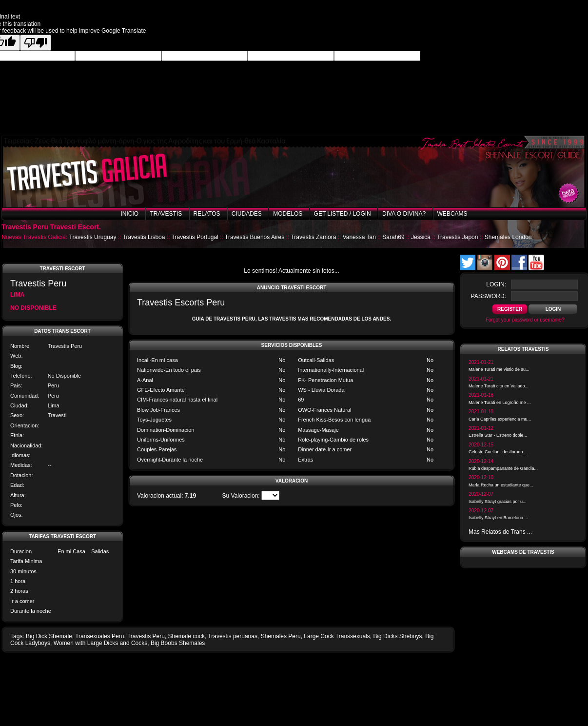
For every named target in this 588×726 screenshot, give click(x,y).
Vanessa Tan (359, 237)
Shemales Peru (281, 636)
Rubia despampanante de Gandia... (503, 468)
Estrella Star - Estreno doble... (498, 435)
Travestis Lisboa (144, 237)
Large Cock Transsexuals (337, 636)
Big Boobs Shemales (178, 643)
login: (496, 284)
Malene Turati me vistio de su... (499, 369)
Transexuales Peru (99, 636)
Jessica (421, 237)
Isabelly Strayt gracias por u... (498, 502)
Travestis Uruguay (93, 237)
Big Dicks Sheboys (397, 636)
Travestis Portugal (195, 237)
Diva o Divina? (404, 214)
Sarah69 (393, 237)
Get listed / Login (343, 214)
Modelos (288, 214)
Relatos (207, 214)
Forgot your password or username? (525, 320)
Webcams (452, 214)
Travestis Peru (146, 636)
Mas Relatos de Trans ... (500, 532)
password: (489, 296)
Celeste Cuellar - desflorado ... (498, 452)
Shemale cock (186, 636)
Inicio (129, 214)
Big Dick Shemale (49, 636)
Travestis (166, 214)
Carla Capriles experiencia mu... (500, 419)
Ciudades (247, 214)
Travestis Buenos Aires (255, 237)
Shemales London (508, 237)
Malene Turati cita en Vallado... (499, 386)
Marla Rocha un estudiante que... (501, 485)
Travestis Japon (457, 237)
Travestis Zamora (313, 237)
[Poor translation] (36, 43)
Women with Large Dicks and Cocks (101, 643)
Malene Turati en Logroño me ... (500, 403)
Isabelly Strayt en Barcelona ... (498, 518)
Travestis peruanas (233, 636)
